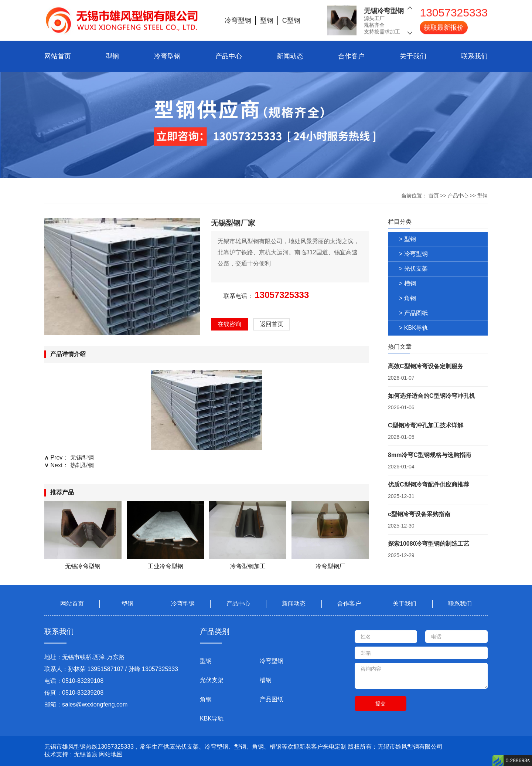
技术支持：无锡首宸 (71, 754)
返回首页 (272, 324)
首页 (434, 196)
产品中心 (229, 56)
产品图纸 (272, 699)
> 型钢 (407, 239)
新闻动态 (290, 56)
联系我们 (474, 56)
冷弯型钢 (167, 56)
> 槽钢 (407, 283)
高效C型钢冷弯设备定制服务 (426, 366)
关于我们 (413, 56)
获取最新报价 (444, 24)
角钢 (206, 699)
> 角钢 (407, 298)
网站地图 (111, 754)
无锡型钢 (82, 457)
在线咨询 (229, 324)
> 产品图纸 (413, 313)
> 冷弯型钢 (413, 254)
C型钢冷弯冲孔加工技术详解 (426, 425)
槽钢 (266, 680)
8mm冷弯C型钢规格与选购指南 (429, 455)
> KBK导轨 (413, 328)
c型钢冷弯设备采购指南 (419, 514)
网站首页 (58, 56)
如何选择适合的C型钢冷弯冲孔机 (432, 396)
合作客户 (351, 56)
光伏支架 (212, 680)
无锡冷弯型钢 (384, 8)
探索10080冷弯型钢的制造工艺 (429, 544)
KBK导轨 (212, 718)
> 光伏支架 (413, 269)
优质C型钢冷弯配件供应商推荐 (429, 484)
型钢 (112, 56)
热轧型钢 (82, 465)
